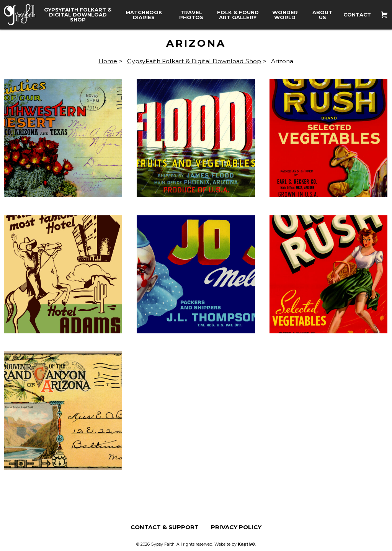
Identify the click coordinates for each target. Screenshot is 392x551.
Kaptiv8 (246, 544)
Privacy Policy (236, 527)
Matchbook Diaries (144, 15)
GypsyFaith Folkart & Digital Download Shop (78, 15)
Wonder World (285, 15)
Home (108, 61)
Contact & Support (165, 527)
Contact (357, 15)
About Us (322, 15)
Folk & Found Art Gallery (238, 15)
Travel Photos (191, 15)
